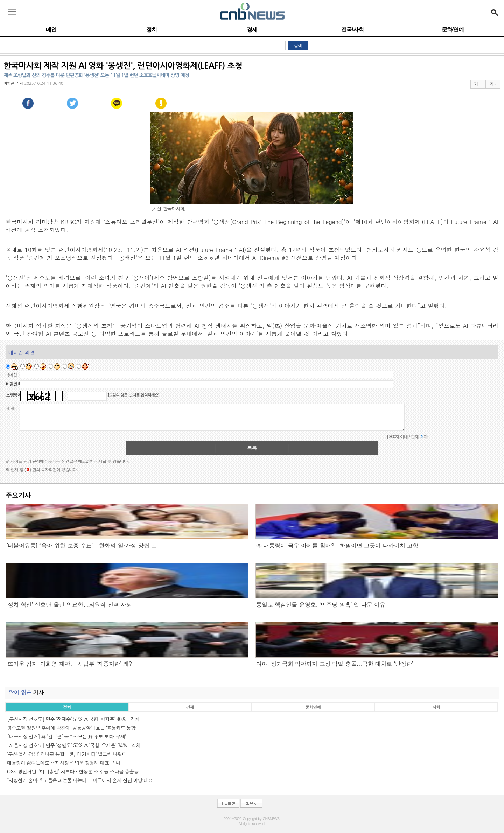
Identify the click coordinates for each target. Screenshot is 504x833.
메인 (51, 30)
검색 (298, 45)
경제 (252, 30)
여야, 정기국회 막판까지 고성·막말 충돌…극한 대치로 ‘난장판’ (335, 664)
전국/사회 (352, 30)
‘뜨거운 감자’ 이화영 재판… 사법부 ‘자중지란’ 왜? (69, 664)
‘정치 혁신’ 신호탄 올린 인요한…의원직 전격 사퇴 (69, 605)
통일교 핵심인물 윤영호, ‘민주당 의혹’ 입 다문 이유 (321, 605)
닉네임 (11, 375)
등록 (252, 448)
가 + (477, 84)
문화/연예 (453, 30)
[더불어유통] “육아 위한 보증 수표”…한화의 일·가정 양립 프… (84, 545)
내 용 (10, 408)
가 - (493, 84)
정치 (152, 30)
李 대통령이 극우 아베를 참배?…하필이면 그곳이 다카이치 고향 (337, 545)
